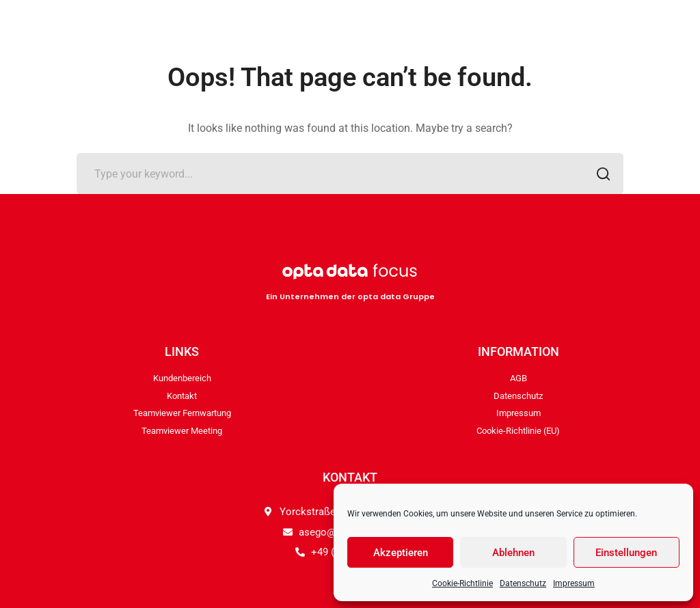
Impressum (574, 583)
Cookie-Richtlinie (462, 583)
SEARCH (599, 175)
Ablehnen (513, 553)
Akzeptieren (401, 553)
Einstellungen (626, 553)
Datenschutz (523, 583)
